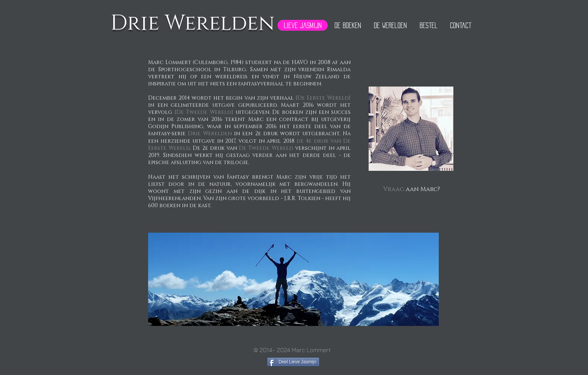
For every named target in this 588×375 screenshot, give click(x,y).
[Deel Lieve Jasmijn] (293, 362)
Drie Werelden (209, 134)
